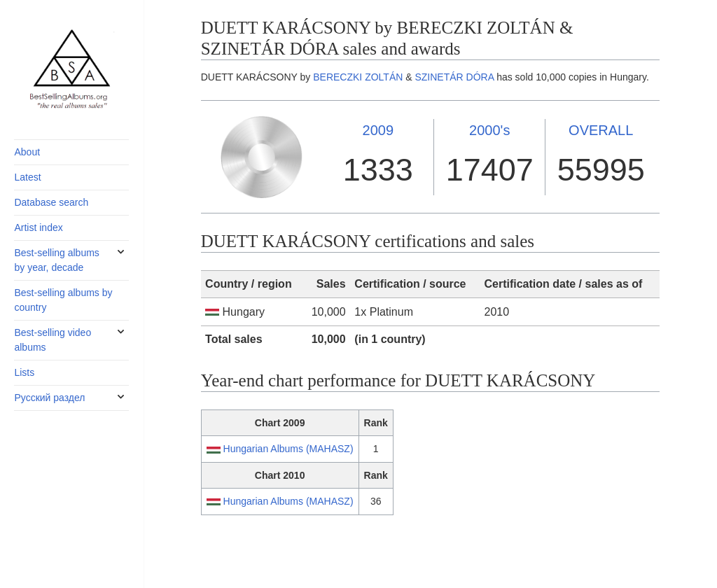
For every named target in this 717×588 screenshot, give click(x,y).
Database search (51, 202)
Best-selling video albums (53, 340)
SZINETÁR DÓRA (454, 77)
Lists (24, 372)
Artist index (38, 227)
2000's (489, 130)
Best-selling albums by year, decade (56, 260)
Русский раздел (49, 398)
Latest (27, 177)
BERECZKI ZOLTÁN (358, 77)
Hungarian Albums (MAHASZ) (288, 449)
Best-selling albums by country (63, 300)
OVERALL (601, 130)
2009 (378, 130)
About (27, 152)
